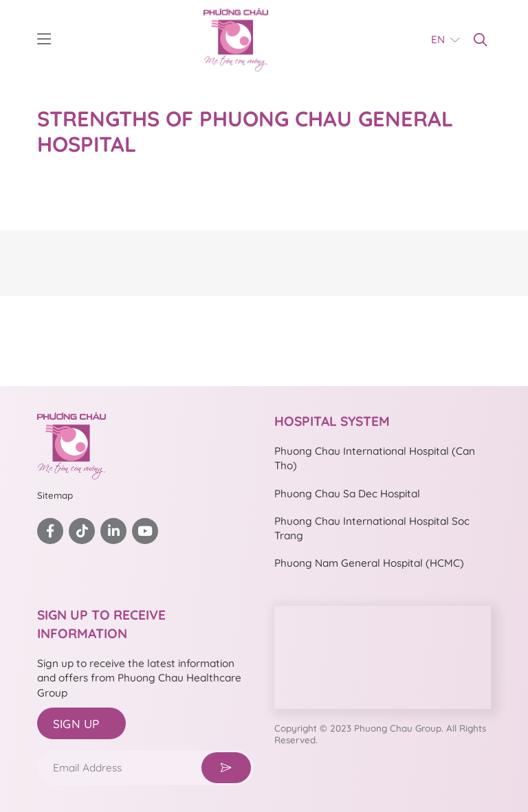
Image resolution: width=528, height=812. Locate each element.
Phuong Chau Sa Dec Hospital (347, 494)
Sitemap (55, 495)
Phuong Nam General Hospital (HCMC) (369, 563)
